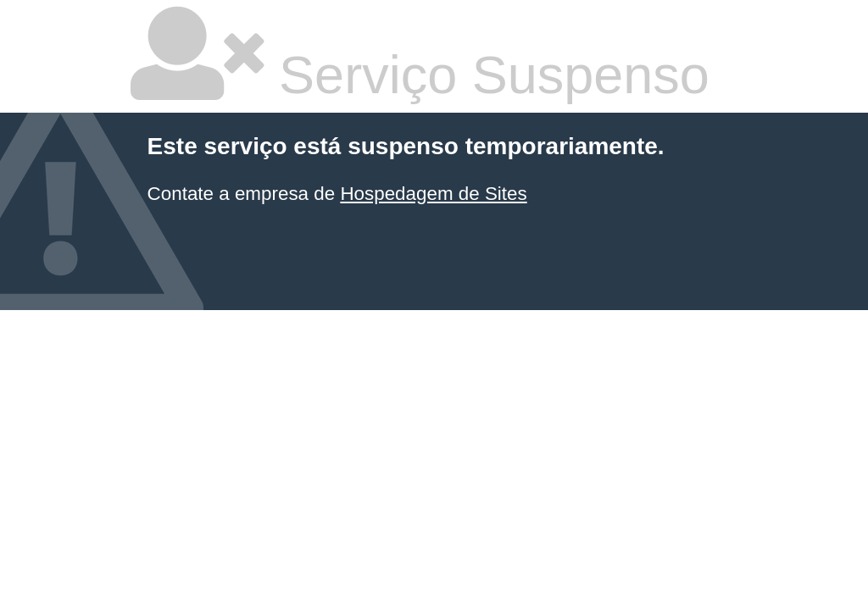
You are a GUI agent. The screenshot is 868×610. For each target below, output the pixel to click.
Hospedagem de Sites (433, 194)
